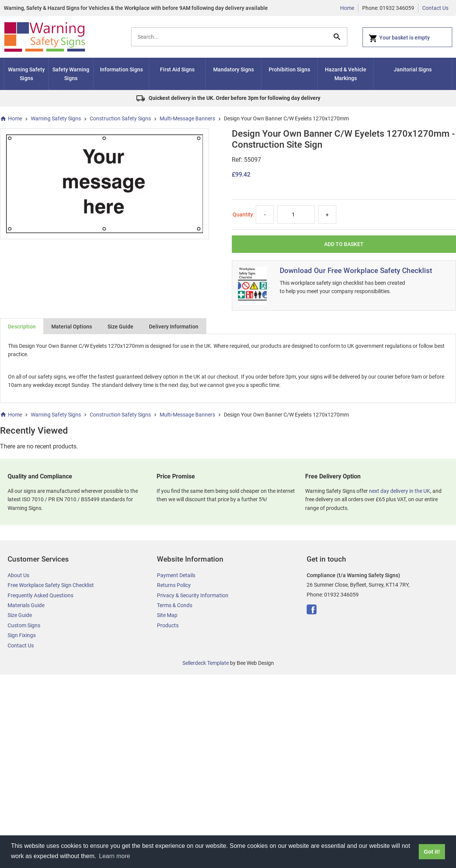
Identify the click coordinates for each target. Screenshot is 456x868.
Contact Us (435, 8)
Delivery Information (174, 327)
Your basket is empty (399, 38)
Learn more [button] (115, 856)
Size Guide (120, 327)
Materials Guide (26, 605)
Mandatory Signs (234, 69)
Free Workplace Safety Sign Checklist (51, 585)
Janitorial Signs (413, 69)
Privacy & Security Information (193, 595)
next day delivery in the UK (400, 491)
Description (22, 327)
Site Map (167, 615)
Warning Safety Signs (26, 74)
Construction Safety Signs (120, 118)
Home (347, 8)
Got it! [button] (432, 852)
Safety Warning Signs (71, 74)
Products (168, 625)
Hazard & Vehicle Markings (346, 74)
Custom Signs (24, 625)
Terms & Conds (175, 605)
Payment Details (176, 575)
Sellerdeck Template (206, 663)
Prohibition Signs (289, 69)
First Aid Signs (177, 69)
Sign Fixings (22, 635)
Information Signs (121, 69)
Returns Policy (174, 585)
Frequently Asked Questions (40, 595)
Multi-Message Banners (187, 118)
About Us (18, 575)
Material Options (72, 327)
